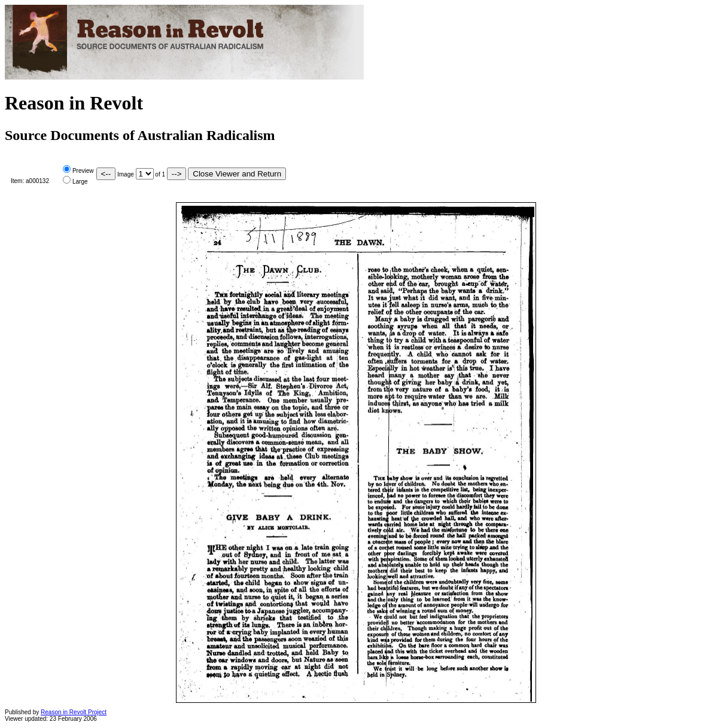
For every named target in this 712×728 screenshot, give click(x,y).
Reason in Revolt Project (74, 712)
